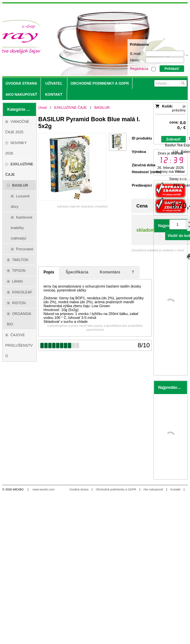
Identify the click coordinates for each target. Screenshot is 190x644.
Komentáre (110, 272)
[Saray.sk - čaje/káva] (72, 40)
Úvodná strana (79, 489)
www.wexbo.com (44, 489)
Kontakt (175, 489)
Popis (49, 272)
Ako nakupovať (153, 489)
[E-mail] (165, 54)
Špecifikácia (77, 272)
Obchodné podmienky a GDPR (116, 489)
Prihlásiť (172, 69)
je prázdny (179, 108)
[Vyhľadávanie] (171, 83)
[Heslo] (165, 60)
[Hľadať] (183, 83)
